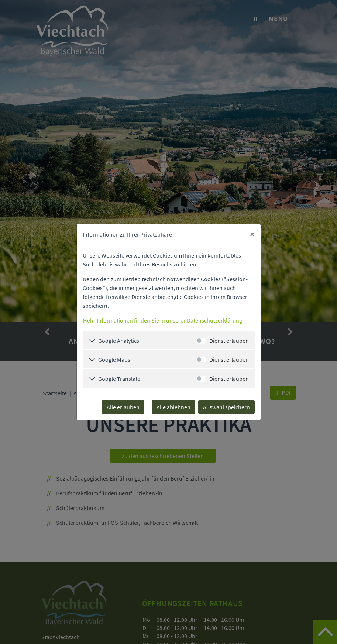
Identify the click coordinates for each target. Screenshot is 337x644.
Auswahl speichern (226, 407)
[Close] (252, 234)
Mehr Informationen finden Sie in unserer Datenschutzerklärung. (163, 320)
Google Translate (119, 379)
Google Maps (114, 359)
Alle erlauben (123, 407)
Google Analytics (119, 341)
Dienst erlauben (229, 341)
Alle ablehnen (173, 407)
